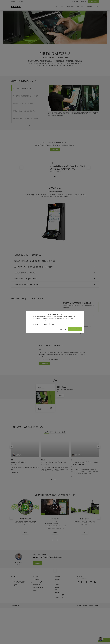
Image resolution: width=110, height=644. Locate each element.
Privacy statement (47, 320)
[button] (32, 329)
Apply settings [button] (63, 329)
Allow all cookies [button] (75, 329)
